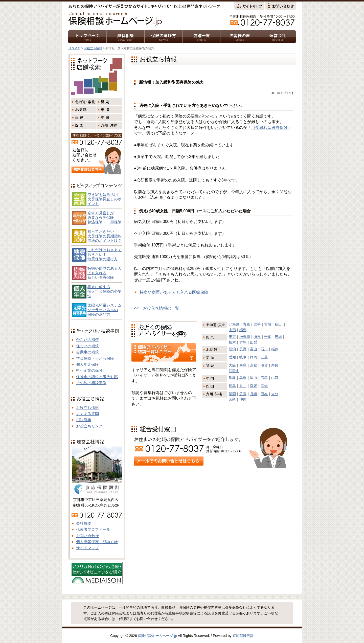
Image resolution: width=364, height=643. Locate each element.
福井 (275, 349)
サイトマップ (87, 548)
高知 (264, 386)
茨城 (278, 337)
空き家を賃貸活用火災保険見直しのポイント (105, 199)
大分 (275, 394)
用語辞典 (84, 420)
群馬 (243, 342)
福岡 (232, 394)
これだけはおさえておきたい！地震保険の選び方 (105, 254)
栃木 (232, 342)
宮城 (268, 324)
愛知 (232, 357)
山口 (275, 378)
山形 (232, 330)
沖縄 (243, 399)
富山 (254, 349)
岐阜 (243, 357)
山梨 (254, 342)
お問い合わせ (87, 536)
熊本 (264, 394)
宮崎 (232, 399)
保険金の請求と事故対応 (97, 377)
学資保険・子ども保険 (95, 358)
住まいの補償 (87, 346)
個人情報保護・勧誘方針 (97, 542)
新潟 (232, 349)
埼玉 (257, 337)
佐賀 (243, 394)
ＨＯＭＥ (74, 48)
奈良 (275, 365)
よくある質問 (87, 414)
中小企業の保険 (89, 370)
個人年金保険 (87, 364)
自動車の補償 (87, 352)
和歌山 (234, 371)
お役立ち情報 (93, 48)
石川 (264, 349)
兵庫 (243, 365)
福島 (243, 330)
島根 (243, 378)
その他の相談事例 (91, 383)
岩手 (257, 324)
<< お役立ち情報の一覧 (157, 308)
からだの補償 (87, 340)
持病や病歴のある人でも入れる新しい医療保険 (105, 273)
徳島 (232, 386)
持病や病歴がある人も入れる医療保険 (174, 292)
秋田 (279, 324)
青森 (246, 324)
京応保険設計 (243, 636)
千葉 (268, 337)
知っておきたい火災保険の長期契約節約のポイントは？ (105, 236)
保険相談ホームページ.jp (157, 636)
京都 (254, 365)
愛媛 (254, 386)
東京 (232, 337)
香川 (243, 386)
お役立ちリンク (89, 426)
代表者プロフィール (93, 529)
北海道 (234, 324)
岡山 (254, 378)
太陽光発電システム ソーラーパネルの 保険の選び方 (105, 310)
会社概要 (84, 523)
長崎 (254, 394)
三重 (264, 357)
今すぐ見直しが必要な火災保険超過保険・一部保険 (105, 217)
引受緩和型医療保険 (269, 128)
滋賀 (264, 365)
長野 (243, 349)
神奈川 (245, 337)
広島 (264, 378)
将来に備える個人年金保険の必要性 (105, 291)
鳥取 (232, 378)
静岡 (254, 357)
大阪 (232, 365)
